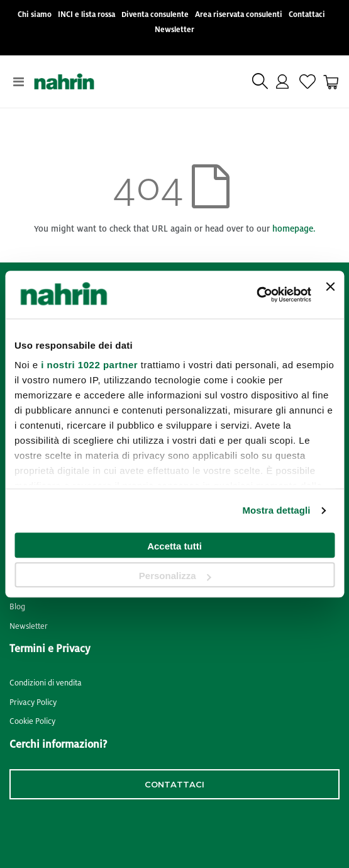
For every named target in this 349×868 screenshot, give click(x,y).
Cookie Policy (32, 721)
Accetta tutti (174, 546)
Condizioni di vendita (46, 683)
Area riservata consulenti (239, 15)
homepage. (294, 229)
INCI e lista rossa (86, 15)
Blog (17, 607)
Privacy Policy (33, 702)
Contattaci (307, 15)
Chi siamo (35, 15)
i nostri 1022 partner (89, 365)
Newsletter (174, 30)
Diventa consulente (155, 15)
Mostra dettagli (276, 510)
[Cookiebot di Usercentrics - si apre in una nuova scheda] (256, 295)
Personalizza (175, 576)
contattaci (174, 784)
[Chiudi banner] (330, 295)
